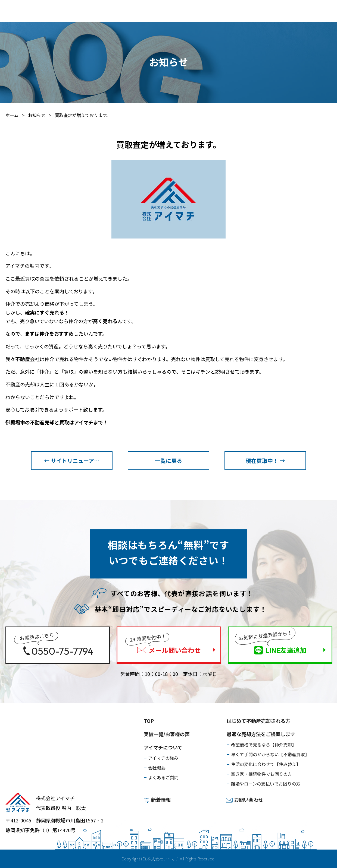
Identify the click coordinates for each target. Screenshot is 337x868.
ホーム (12, 115)
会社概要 (157, 768)
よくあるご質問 (163, 777)
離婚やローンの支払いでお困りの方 (266, 784)
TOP (149, 721)
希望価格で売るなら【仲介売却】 (264, 745)
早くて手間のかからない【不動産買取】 (270, 754)
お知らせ (37, 115)
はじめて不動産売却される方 (49, 11)
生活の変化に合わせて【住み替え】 (266, 764)
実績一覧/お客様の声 (143, 11)
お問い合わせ (249, 800)
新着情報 (161, 800)
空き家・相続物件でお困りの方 (261, 774)
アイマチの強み (163, 758)
